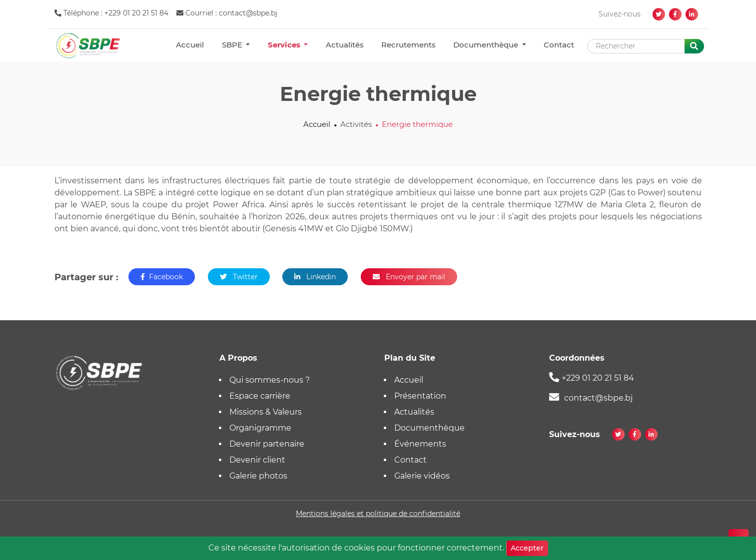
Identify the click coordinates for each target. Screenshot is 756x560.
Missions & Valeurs (266, 412)
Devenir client (257, 460)
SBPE (233, 45)
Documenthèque (487, 45)
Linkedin (315, 277)
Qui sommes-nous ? (270, 380)
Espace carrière (260, 396)
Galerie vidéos (422, 476)
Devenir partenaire (267, 444)
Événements (420, 444)
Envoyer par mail (409, 277)
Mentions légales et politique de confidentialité (378, 514)
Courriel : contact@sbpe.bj (227, 13)
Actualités (345, 45)
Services (285, 45)
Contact (559, 45)
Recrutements (408, 45)
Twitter (239, 277)
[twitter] (659, 14)
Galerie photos (258, 476)
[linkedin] (692, 14)
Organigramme (260, 428)
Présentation (420, 396)
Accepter (527, 548)
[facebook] (675, 14)
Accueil (190, 45)
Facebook (162, 277)
